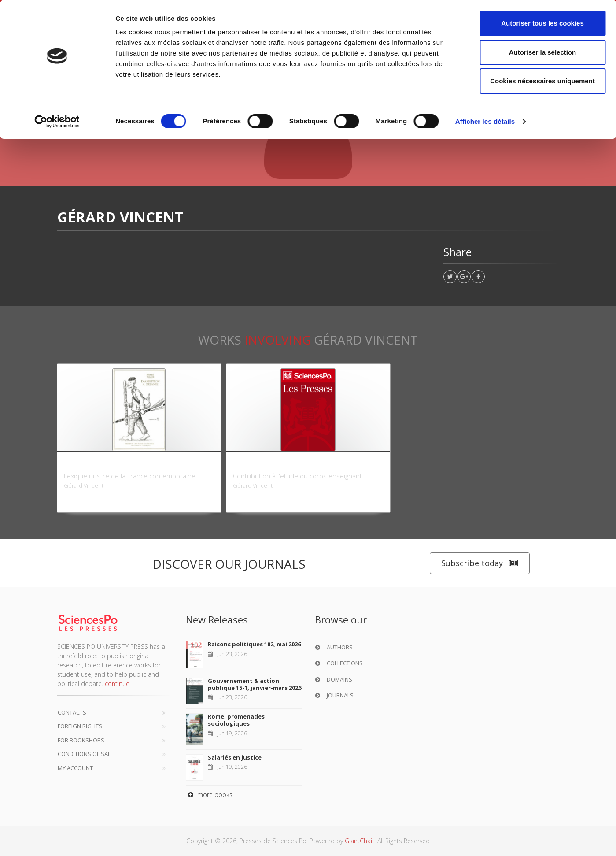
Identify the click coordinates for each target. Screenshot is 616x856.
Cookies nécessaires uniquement (542, 81)
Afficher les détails (485, 121)
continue (117, 684)
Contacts (72, 712)
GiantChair (360, 841)
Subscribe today (480, 563)
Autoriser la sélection (543, 52)
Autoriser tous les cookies (542, 23)
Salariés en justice (235, 757)
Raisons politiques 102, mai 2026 (254, 644)
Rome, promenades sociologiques (236, 720)
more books (209, 795)
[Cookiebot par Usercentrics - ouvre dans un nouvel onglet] (57, 122)
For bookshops (81, 740)
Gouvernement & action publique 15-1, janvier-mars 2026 (255, 684)
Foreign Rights (80, 726)
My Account (75, 768)
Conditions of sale (86, 754)
